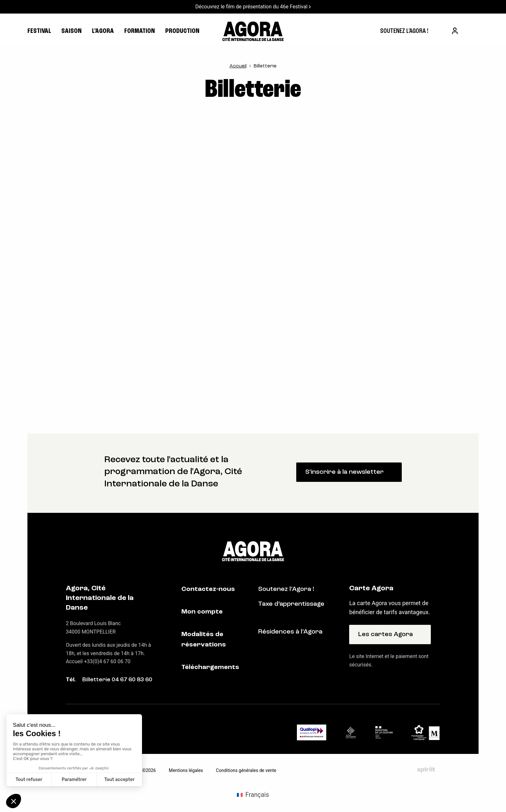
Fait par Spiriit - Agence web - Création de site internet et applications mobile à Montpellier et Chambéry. (426, 770)
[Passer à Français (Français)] (253, 795)
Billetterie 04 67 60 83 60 (117, 680)
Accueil (238, 66)
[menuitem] (404, 31)
